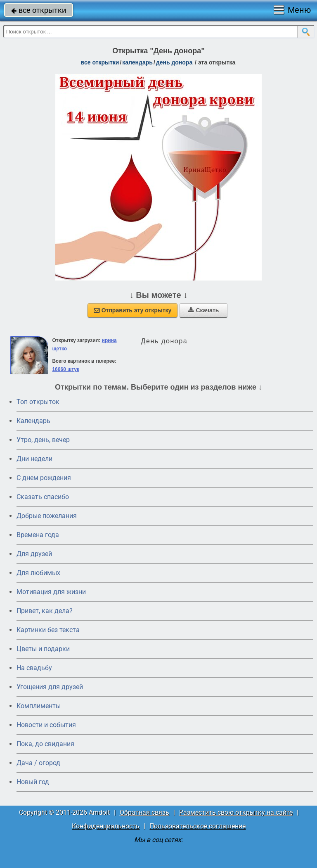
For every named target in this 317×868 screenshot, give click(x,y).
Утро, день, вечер (43, 440)
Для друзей (34, 554)
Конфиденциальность (106, 826)
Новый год (33, 782)
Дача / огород (38, 763)
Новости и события (46, 725)
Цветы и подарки (43, 649)
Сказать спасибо (43, 497)
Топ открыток (38, 402)
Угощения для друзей (50, 687)
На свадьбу (34, 668)
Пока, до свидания (45, 744)
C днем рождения (44, 478)
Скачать (203, 310)
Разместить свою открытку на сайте (236, 812)
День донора (175, 62)
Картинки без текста (48, 630)
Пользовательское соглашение (198, 826)
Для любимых (38, 573)
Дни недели (34, 459)
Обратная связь (144, 812)
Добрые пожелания (47, 516)
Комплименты (39, 706)
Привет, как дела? (45, 611)
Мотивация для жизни (51, 592)
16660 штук (66, 369)
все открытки (39, 10)
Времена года (38, 535)
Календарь (137, 62)
